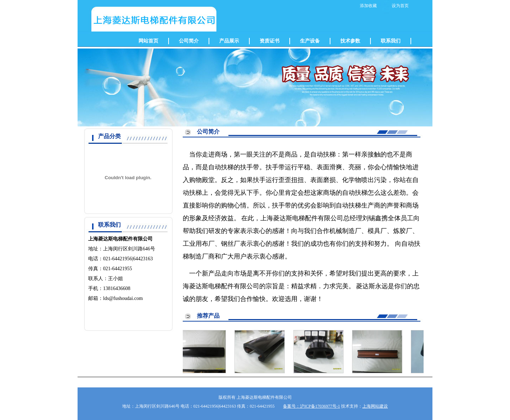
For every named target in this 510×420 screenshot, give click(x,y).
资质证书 (270, 41)
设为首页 (400, 6)
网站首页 (148, 41)
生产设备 (310, 41)
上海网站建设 (375, 406)
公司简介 (189, 41)
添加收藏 (368, 6)
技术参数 (350, 41)
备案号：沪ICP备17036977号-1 (311, 406)
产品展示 (229, 41)
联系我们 (391, 41)
